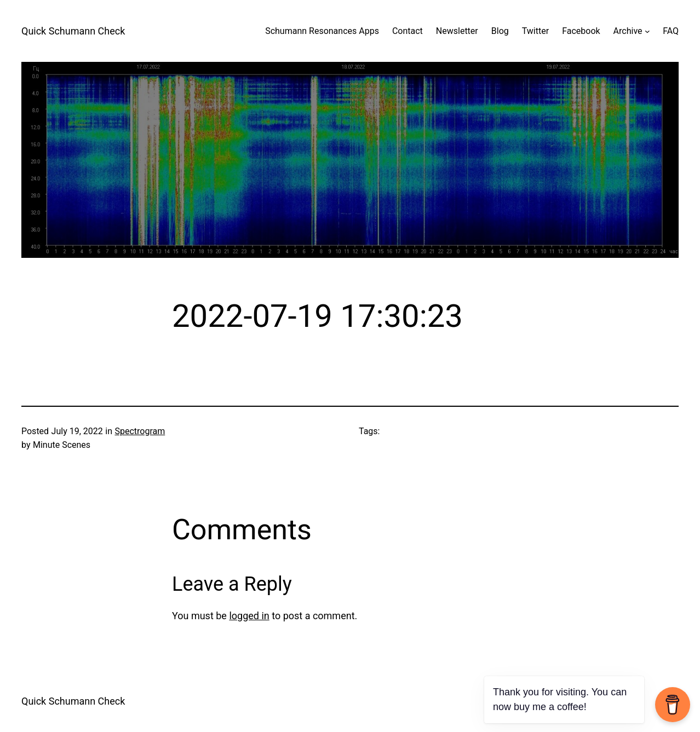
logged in (249, 616)
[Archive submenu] (647, 31)
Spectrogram (140, 431)
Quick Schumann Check (73, 31)
